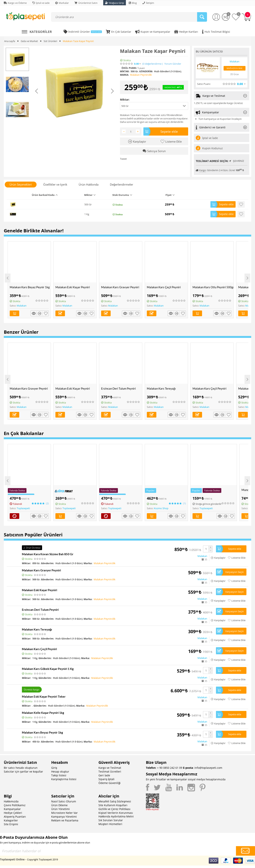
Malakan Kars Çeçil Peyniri (164, 287)
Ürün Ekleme (59, 805)
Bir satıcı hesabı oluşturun (21, 768)
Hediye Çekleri (13, 813)
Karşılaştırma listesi (64, 779)
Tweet (123, 159)
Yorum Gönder (173, 64)
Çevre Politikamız (15, 805)
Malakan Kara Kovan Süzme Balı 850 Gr (48, 554)
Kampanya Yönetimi (64, 817)
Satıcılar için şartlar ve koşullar (23, 772)
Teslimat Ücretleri (110, 772)
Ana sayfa (10, 41)
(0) (153, 64)
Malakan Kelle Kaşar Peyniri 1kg (43, 713)
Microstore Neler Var (64, 813)
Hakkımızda (11, 801)
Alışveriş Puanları (15, 817)
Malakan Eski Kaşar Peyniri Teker (44, 696)
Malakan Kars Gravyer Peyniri (120, 287)
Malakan (22, 306)
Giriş (54, 768)
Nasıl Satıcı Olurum (64, 801)
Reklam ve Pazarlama (65, 820)
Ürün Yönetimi (60, 809)
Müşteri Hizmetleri (110, 824)
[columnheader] (56, 196)
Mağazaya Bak (235, 68)
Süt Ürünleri (50, 41)
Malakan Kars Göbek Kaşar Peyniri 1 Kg (48, 669)
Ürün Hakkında (89, 184)
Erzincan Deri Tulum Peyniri (118, 388)
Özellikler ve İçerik (55, 184)
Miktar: (125, 100)
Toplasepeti (23, 508)
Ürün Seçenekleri (21, 184)
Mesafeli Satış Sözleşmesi (115, 801)
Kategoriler (11, 820)
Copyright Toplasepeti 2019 (42, 859)
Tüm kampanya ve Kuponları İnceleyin (220, 119)
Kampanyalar (12, 809)
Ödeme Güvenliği (110, 783)
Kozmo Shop (161, 508)
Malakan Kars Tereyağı (161, 388)
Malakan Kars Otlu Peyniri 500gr (213, 287)
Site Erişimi (11, 824)
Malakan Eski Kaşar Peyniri (73, 287)
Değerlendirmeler (121, 184)
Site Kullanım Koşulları (113, 805)
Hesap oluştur (60, 772)
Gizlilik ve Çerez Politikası (114, 809)
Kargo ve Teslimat (110, 768)
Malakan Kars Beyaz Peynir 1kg (30, 287)
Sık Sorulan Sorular (111, 820)
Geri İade (104, 775)
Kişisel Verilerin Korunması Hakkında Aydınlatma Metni (116, 815)
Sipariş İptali (106, 779)
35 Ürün (235, 74)
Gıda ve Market (29, 41)
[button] (154, 106)
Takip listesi (59, 775)
